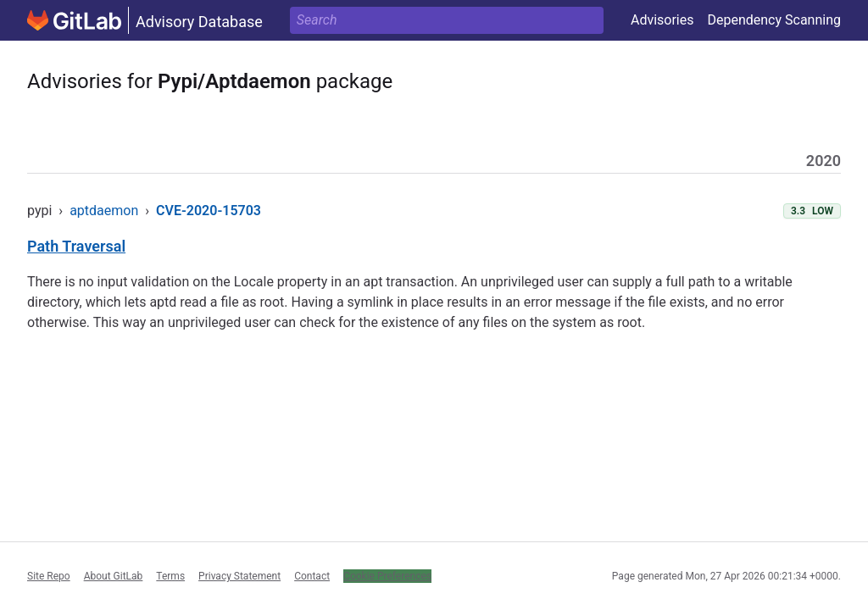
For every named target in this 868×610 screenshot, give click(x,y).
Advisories (662, 20)
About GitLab (114, 576)
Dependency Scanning (774, 20)
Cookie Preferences (387, 576)
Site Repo (49, 576)
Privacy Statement (239, 576)
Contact (312, 576)
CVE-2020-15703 (209, 211)
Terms (170, 576)
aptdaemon (104, 211)
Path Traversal (76, 246)
